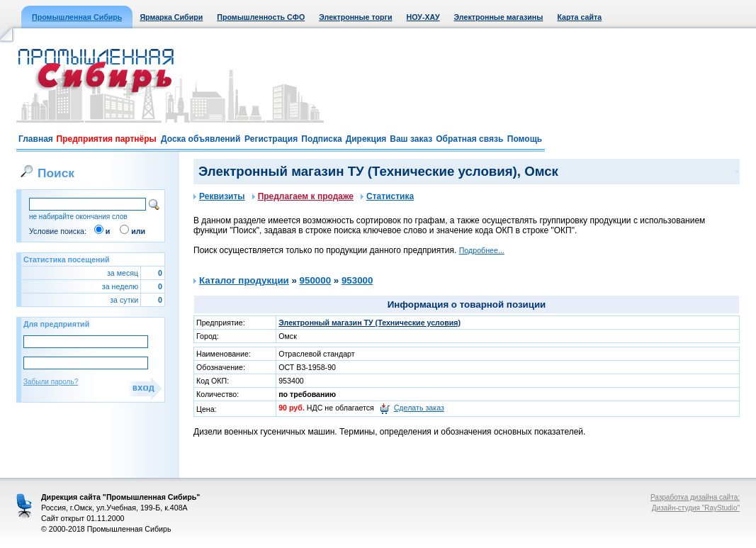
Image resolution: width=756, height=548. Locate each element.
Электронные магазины (499, 17)
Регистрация (271, 139)
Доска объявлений (201, 139)
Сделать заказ (419, 408)
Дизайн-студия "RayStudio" (696, 508)
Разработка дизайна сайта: (695, 497)
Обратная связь (469, 139)
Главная (36, 139)
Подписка (321, 139)
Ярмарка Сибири (171, 17)
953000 (357, 280)
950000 (315, 280)
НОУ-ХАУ (423, 17)
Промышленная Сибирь (77, 17)
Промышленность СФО (261, 17)
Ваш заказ (411, 139)
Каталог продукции (244, 280)
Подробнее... (482, 250)
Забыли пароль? (51, 382)
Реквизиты (219, 196)
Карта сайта (579, 17)
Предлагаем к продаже (303, 196)
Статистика (387, 196)
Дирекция (366, 139)
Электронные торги (355, 17)
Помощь (525, 139)
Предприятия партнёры (107, 139)
